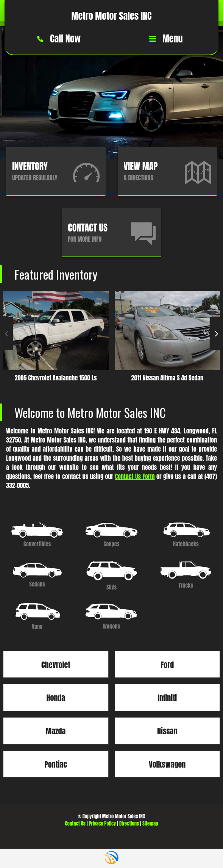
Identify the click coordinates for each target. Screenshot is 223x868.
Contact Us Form (135, 476)
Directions (129, 823)
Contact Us (75, 823)
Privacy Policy (103, 823)
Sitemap (150, 823)
